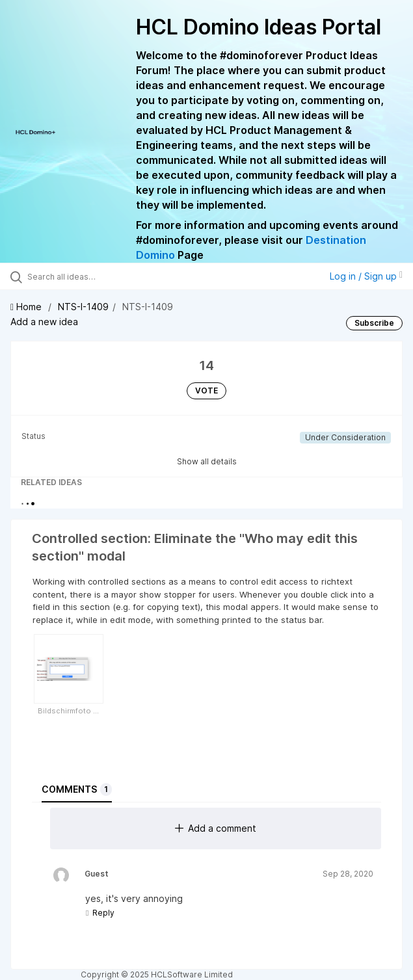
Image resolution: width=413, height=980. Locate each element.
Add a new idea (44, 322)
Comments (77, 789)
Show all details (207, 461)
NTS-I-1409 (83, 307)
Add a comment (216, 828)
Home (27, 307)
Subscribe (374, 323)
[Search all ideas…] (101, 276)
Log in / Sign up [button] (366, 276)
